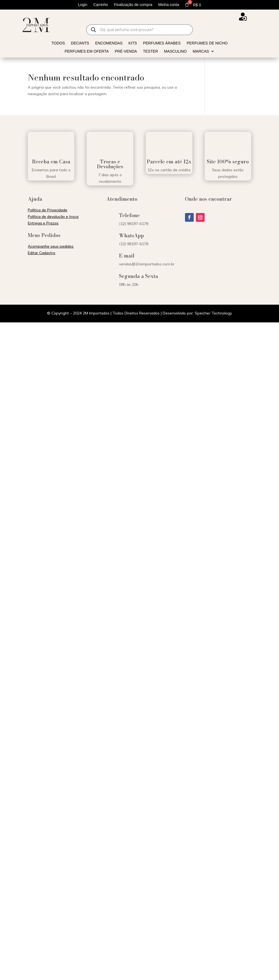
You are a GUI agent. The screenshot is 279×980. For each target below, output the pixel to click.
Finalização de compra (133, 5)
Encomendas (109, 43)
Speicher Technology (213, 313)
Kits (133, 43)
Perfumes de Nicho (207, 43)
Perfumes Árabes (162, 43)
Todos (58, 43)
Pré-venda (126, 51)
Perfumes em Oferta (87, 51)
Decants (80, 43)
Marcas (201, 51)
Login (83, 5)
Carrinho (101, 5)
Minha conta (169, 5)
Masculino (175, 51)
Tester (151, 51)
